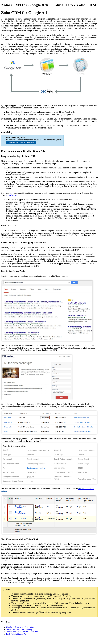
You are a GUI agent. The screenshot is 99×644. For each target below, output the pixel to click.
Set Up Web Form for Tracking (19, 629)
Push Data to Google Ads (17, 634)
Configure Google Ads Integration (20, 627)
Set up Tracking (12, 195)
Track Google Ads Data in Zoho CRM (22, 632)
